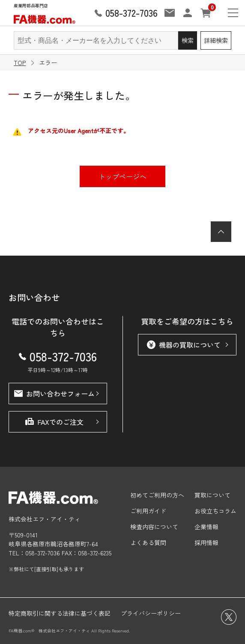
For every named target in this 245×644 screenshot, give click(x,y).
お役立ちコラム (215, 511)
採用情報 (206, 543)
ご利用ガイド (148, 511)
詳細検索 (216, 40)
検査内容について (154, 527)
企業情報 (206, 527)
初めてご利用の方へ (157, 495)
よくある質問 (148, 543)
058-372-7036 (58, 356)
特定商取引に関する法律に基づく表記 (60, 613)
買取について (212, 495)
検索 (188, 40)
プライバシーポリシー (151, 613)
